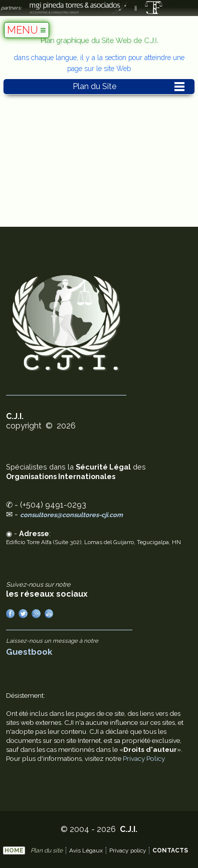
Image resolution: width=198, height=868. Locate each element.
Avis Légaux (86, 850)
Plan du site (47, 850)
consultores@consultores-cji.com (71, 515)
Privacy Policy (144, 758)
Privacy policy (128, 850)
